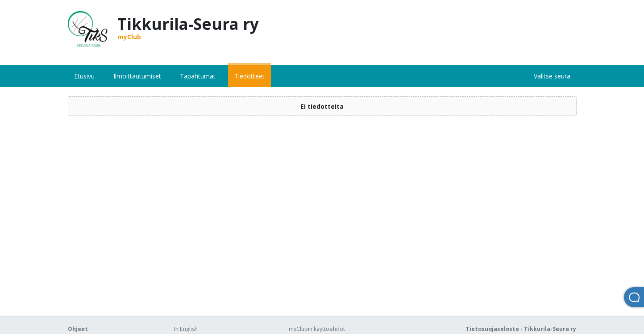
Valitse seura (552, 76)
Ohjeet (78, 329)
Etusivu (84, 76)
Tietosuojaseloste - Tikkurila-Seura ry (521, 329)
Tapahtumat (198, 76)
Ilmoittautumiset (137, 76)
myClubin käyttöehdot (317, 329)
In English (186, 329)
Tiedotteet (249, 76)
